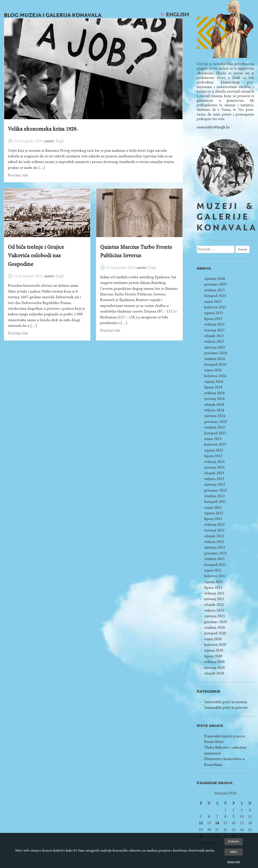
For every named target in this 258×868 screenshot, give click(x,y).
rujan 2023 (213, 439)
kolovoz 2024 (215, 376)
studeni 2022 (215, 496)
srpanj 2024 (214, 382)
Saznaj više (233, 862)
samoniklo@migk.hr (213, 127)
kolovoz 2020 (215, 645)
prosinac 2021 (216, 553)
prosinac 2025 (216, 284)
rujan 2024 (213, 370)
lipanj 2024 (213, 387)
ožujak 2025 (214, 336)
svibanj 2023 (214, 462)
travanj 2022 (214, 530)
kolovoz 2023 (215, 444)
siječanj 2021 (215, 616)
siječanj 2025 (215, 347)
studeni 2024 (215, 359)
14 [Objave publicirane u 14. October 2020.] (217, 823)
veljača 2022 (214, 542)
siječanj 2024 (215, 416)
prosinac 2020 (216, 622)
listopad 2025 (215, 296)
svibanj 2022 (214, 525)
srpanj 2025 (214, 313)
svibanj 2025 (214, 324)
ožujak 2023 (214, 473)
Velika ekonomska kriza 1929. (43, 129)
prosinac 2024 (216, 353)
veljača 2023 (214, 479)
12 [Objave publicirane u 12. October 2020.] (201, 823)
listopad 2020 (215, 633)
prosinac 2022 (216, 490)
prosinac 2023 (216, 422)
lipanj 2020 (213, 656)
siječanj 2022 (215, 547)
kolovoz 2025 (215, 307)
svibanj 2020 (214, 662)
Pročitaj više (18, 175)
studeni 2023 (215, 427)
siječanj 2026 (215, 279)
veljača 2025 (214, 341)
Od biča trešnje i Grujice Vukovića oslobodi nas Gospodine (36, 256)
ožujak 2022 (214, 536)
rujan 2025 (213, 302)
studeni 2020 (215, 628)
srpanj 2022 (214, 513)
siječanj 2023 (215, 484)
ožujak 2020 (214, 673)
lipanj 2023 (213, 456)
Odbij (233, 852)
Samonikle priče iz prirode (226, 708)
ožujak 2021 (214, 605)
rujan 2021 (213, 570)
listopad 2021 (215, 565)
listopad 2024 (215, 364)
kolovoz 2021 (215, 576)
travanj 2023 (214, 467)
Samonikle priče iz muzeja (226, 702)
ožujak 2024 (214, 405)
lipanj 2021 (213, 587)
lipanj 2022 (213, 519)
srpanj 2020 (214, 650)
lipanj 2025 (213, 319)
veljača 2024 (214, 410)
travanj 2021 (214, 599)
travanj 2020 (214, 668)
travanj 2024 (214, 399)
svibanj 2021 (214, 593)
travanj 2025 (214, 330)
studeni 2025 (215, 290)
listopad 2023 (215, 433)
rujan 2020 (213, 639)
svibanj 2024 (214, 393)
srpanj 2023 (214, 450)
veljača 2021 (214, 610)
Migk (60, 141)
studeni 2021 (215, 559)
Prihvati (233, 841)
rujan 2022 (213, 507)
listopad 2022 (215, 502)
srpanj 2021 (214, 582)
